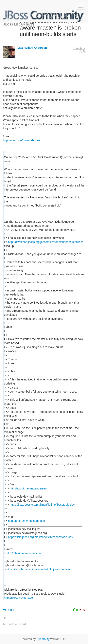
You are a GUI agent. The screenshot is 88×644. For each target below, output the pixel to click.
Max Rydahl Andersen (32, 48)
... (6, 153)
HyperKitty (43, 639)
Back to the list (14, 624)
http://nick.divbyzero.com (20, 598)
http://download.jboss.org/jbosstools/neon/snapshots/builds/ (45, 242)
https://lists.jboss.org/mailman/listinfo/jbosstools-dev (42, 505)
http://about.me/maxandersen (21, 140)
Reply (8, 610)
